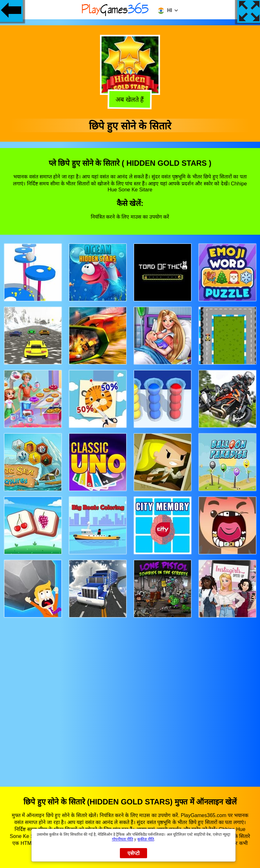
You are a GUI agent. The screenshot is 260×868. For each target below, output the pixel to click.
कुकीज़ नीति (146, 839)
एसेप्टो (134, 853)
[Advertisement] (130, 696)
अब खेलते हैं (130, 100)
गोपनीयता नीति (123, 839)
